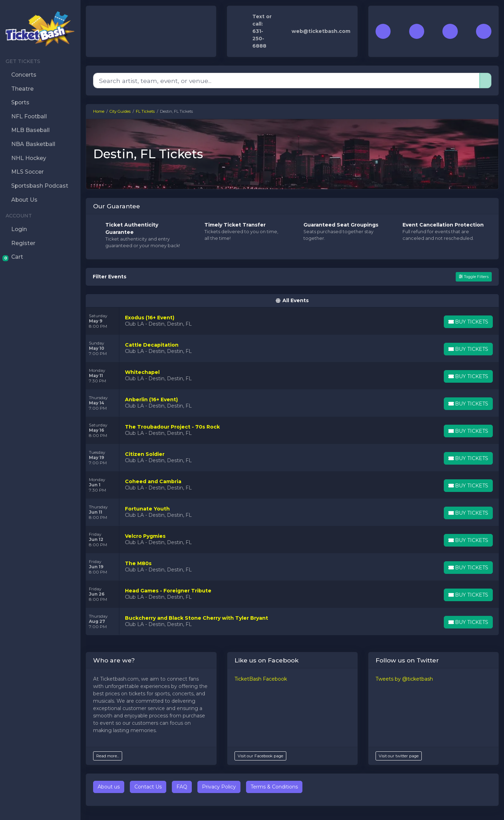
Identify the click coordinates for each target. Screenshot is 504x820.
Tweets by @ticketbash (404, 679)
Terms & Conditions (274, 787)
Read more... (108, 756)
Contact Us (148, 787)
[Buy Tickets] (468, 322)
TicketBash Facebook (261, 679)
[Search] (286, 81)
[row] (292, 321)
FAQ (182, 787)
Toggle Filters (474, 277)
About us (109, 787)
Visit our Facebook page (260, 756)
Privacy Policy (219, 787)
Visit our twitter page (399, 756)
